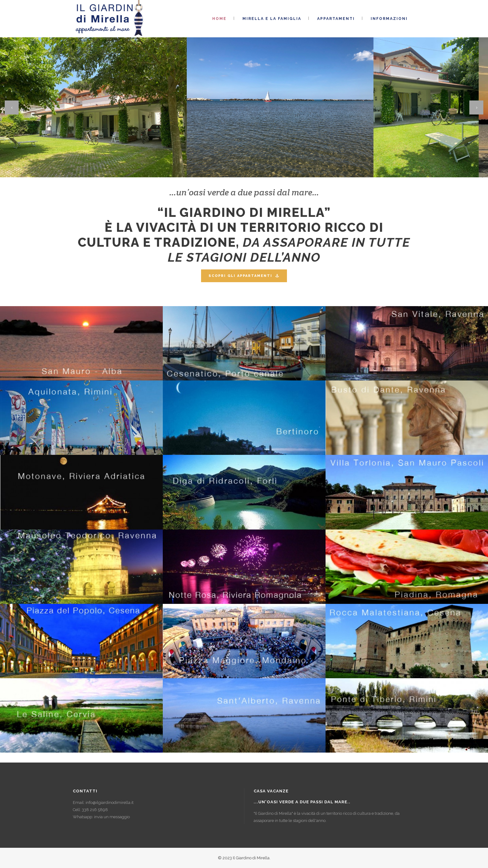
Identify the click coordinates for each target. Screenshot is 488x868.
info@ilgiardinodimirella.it (110, 803)
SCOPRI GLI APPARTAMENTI (244, 276)
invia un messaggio (112, 817)
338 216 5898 (95, 810)
